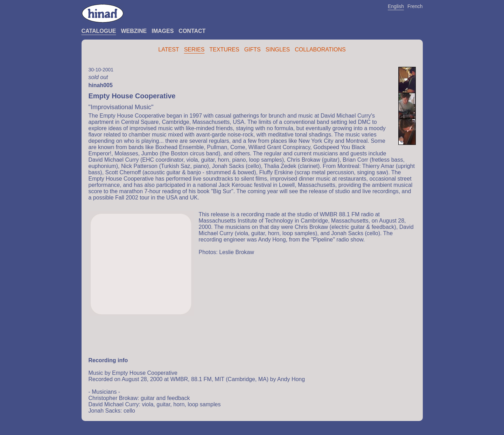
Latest (169, 50)
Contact (192, 31)
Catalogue (99, 31)
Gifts (253, 50)
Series (194, 50)
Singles (278, 50)
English (396, 6)
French (415, 6)
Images (163, 31)
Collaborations (320, 50)
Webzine (134, 31)
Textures (224, 50)
